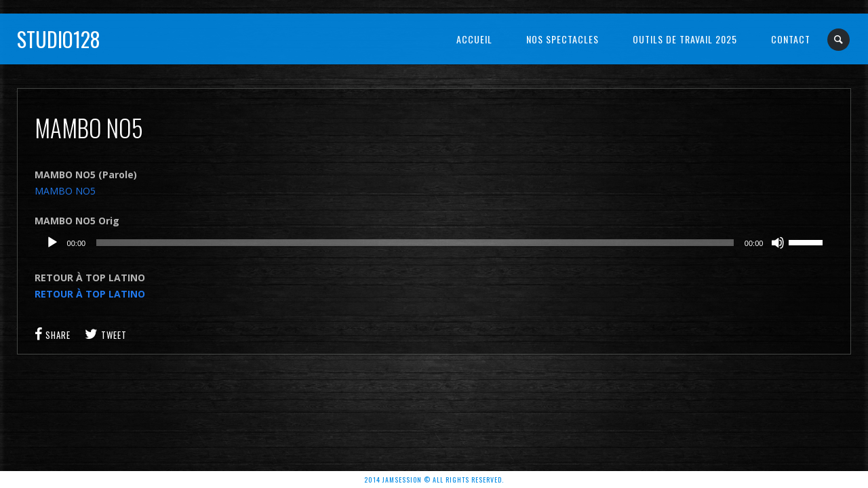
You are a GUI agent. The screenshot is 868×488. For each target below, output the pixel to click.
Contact (791, 39)
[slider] (415, 243)
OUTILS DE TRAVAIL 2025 (685, 39)
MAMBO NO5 (65, 191)
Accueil (474, 39)
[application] (434, 243)
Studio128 (59, 39)
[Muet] (778, 243)
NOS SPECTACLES (563, 39)
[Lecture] (52, 243)
